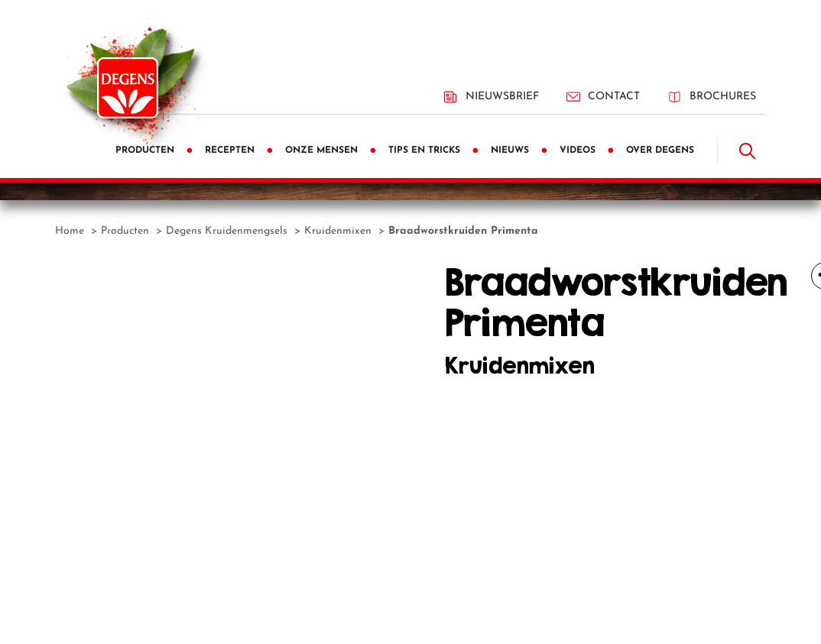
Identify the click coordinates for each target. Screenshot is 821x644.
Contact (603, 97)
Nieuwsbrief (491, 97)
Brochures (712, 97)
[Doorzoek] (748, 151)
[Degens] (128, 88)
